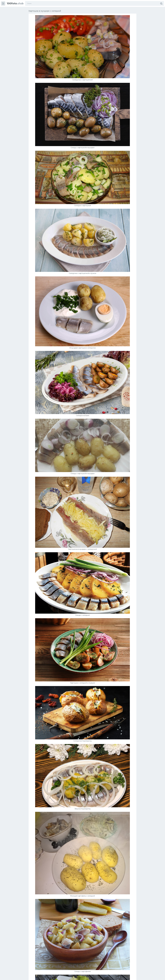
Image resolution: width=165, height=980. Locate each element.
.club (15, 3)
